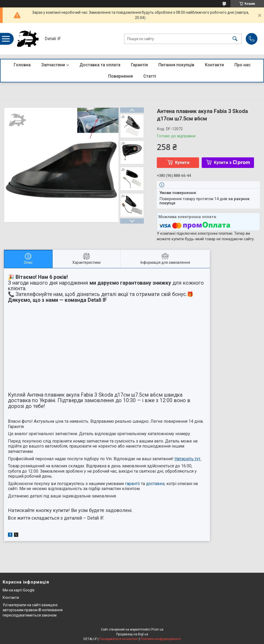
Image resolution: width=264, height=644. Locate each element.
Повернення (121, 76)
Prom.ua (157, 629)
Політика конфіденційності (161, 639)
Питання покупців (176, 65)
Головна (22, 65)
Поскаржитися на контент (119, 639)
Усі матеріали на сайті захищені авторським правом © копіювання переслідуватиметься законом (33, 610)
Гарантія (139, 65)
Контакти (214, 65)
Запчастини (53, 65)
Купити (182, 163)
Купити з (232, 163)
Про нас (242, 65)
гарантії (132, 484)
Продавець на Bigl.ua (132, 634)
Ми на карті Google (19, 590)
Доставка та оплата (100, 65)
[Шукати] (235, 39)
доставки (155, 484)
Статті (150, 76)
